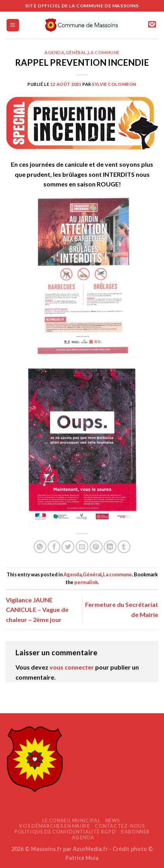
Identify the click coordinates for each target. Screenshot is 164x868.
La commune (104, 52)
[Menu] (13, 25)
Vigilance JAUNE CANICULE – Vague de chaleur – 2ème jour (37, 610)
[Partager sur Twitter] (68, 547)
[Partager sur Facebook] (54, 547)
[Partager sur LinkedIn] (110, 547)
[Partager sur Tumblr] (124, 547)
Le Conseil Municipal (71, 821)
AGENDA (83, 838)
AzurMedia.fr (90, 849)
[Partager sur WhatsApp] (40, 547)
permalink (86, 582)
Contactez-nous (120, 826)
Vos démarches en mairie (54, 826)
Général (76, 52)
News (113, 821)
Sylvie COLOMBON (114, 84)
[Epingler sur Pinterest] (96, 547)
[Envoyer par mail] (82, 547)
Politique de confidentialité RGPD (65, 832)
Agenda (54, 52)
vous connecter (72, 667)
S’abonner (135, 832)
